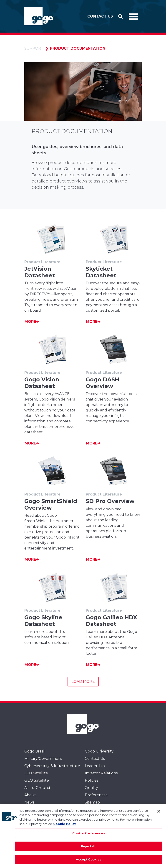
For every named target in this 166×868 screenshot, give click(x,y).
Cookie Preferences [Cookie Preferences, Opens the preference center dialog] (89, 837)
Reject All (89, 850)
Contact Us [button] (100, 16)
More (30, 322)
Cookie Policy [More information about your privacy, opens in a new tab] (65, 828)
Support (34, 48)
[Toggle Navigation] (133, 16)
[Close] (159, 815)
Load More (83, 682)
